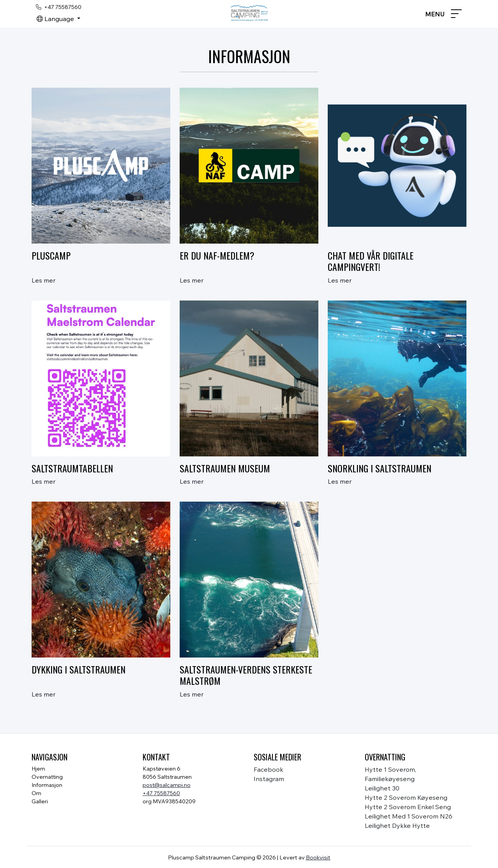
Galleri (40, 801)
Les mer (43, 280)
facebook (268, 769)
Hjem (38, 769)
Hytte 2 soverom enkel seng (408, 807)
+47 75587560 (161, 793)
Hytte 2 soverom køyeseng (406, 797)
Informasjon (47, 785)
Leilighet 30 (382, 788)
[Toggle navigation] (443, 14)
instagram (269, 779)
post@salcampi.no (167, 785)
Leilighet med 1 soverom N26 (409, 816)
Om (36, 793)
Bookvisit (318, 857)
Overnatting (47, 777)
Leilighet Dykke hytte (397, 826)
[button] (58, 19)
